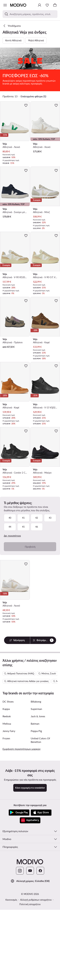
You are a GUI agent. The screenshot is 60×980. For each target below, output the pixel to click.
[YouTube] (30, 969)
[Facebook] (40, 969)
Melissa (7, 822)
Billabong (36, 800)
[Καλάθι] (55, 5)
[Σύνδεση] (40, 5)
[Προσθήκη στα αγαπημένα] (26, 84)
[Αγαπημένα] (47, 5)
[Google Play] (19, 911)
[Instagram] (20, 969)
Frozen (6, 837)
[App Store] (41, 911)
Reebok (7, 815)
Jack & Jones (38, 815)
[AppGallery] (30, 919)
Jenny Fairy (9, 830)
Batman (35, 822)
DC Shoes (8, 800)
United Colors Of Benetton (40, 839)
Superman (36, 808)
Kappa (6, 808)
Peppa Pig (36, 830)
